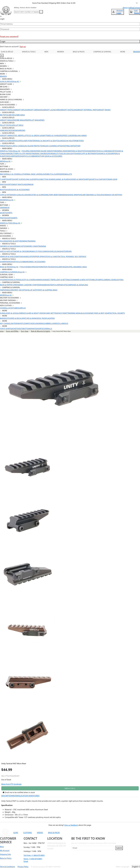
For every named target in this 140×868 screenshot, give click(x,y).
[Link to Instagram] (100, 833)
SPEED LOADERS (69, 136)
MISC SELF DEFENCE (78, 257)
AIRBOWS (4, 130)
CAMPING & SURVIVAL (102, 52)
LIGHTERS (14, 323)
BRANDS (137, 52)
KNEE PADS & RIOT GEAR (99, 313)
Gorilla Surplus (39, 867)
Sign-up (23, 47)
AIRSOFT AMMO (6, 136)
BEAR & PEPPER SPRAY (9, 285)
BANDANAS (64, 195)
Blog (2, 847)
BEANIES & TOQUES (95, 195)
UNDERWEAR (28, 184)
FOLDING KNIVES (29, 151)
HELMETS (83, 195)
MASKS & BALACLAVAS (19, 195)
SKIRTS (15, 218)
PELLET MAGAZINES (37, 120)
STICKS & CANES (102, 151)
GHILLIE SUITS (31, 290)
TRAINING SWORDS (39, 154)
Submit (119, 848)
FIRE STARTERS (34, 285)
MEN (46, 52)
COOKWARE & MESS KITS (80, 280)
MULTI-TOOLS (59, 154)
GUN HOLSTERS (71, 141)
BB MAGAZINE (23, 120)
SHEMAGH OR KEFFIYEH (113, 195)
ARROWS (22, 130)
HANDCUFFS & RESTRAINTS (87, 154)
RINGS (42, 323)
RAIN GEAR (113, 179)
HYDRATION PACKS (45, 267)
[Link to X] (111, 833)
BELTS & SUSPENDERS (56, 174)
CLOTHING (28, 833)
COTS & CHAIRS (29, 280)
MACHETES (113, 151)
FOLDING (4, 241)
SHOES (8, 190)
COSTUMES (14, 308)
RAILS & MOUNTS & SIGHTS (47, 141)
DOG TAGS (42, 318)
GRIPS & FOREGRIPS (8, 141)
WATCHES (30, 323)
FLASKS (36, 323)
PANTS (3, 184)
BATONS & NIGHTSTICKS (78, 151)
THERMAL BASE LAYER (32, 174)
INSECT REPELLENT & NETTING (57, 280)
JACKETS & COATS (97, 179)
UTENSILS (19, 280)
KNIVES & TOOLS (29, 52)
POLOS (38, 179)
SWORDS (92, 151)
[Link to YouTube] (90, 833)
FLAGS (48, 318)
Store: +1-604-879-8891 (33, 859)
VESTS (106, 179)
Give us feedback (71, 825)
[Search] (27, 12)
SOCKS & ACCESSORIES (20, 190)
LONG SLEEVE (30, 179)
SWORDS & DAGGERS (9, 246)
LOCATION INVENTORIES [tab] (29, 796)
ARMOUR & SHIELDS (8, 257)
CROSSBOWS (13, 130)
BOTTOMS (27, 329)
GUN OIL (27, 146)
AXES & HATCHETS (7, 251)
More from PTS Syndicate (11, 784)
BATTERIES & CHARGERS (52, 136)
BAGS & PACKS (79, 52)
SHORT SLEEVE (19, 179)
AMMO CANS (23, 285)
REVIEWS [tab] (16, 796)
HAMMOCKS (40, 280)
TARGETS (4, 146)
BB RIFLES (13, 115)
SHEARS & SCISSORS (106, 154)
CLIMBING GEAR (109, 280)
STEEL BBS (17, 136)
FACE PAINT (63, 313)
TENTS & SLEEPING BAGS (47, 290)
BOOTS (3, 190)
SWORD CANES (32, 246)
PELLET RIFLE (18, 125)
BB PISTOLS (5, 115)
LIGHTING (119, 280)
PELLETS (25, 136)
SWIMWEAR (5, 208)
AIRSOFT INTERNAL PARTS (87, 110)
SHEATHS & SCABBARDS (29, 156)
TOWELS (93, 280)
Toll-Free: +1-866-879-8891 (34, 855)
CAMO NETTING (51, 313)
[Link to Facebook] (95, 833)
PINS (53, 318)
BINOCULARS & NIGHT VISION (33, 313)
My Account (5, 851)
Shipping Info (5, 854)
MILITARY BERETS (53, 195)
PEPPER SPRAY (39, 257)
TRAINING (31, 241)
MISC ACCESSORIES (38, 262)
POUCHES (24, 267)
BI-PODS (80, 141)
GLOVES (44, 174)
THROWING (23, 241)
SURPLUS (22, 308)
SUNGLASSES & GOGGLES (10, 313)
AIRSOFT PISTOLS (7, 110)
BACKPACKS (33, 267)
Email (26, 861)
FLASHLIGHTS (70, 154)
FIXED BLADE (13, 241)
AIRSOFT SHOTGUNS (68, 110)
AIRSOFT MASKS (104, 110)
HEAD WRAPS (74, 195)
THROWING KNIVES (61, 151)
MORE (123, 52)
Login (70, 42)
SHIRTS (10, 179)
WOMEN (61, 52)
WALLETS (68, 174)
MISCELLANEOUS (61, 323)
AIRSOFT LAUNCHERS (51, 110)
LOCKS (87, 313)
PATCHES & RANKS (30, 318)
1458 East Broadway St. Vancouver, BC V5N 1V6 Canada (57, 846)
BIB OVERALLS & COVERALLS (11, 174)
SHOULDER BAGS (60, 267)
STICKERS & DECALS (15, 318)
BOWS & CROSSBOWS (23, 251)
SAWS (45, 251)
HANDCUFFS (28, 257)
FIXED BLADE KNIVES (44, 151)
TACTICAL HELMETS (117, 313)
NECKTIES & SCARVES (37, 195)
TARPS (2, 290)
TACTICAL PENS (64, 257)
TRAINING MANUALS (76, 313)
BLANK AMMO (81, 136)
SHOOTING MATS (68, 146)
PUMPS (99, 280)
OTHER (78, 146)
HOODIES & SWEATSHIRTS (79, 179)
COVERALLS (5, 308)
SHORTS (9, 184)
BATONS (20, 257)
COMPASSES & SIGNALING (77, 285)
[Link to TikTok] (106, 833)
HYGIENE (4, 280)
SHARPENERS (14, 156)
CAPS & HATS (5, 195)
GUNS (16, 833)
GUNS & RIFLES (7, 52)
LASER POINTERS (29, 141)
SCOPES (19, 141)
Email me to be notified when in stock (19, 792)
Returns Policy (6, 858)
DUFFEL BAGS (72, 267)
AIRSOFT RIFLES (20, 110)
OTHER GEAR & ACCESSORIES (50, 156)
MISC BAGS (82, 267)
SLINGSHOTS (60, 251)
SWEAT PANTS (17, 184)
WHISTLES (22, 323)
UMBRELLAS (49, 323)
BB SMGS (21, 115)
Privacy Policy (23, 867)
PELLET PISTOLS (6, 125)
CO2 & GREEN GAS (35, 136)
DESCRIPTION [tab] (7, 796)
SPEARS (50, 154)
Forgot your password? (9, 36)
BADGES (3, 318)
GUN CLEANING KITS (53, 146)
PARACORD (9, 290)
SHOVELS (51, 251)
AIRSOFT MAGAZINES (9, 120)
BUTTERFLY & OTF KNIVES (21, 154)
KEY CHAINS (5, 323)
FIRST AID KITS (20, 290)
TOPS (2, 329)
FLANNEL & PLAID (61, 179)
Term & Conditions (7, 867)
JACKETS (3, 213)
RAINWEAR (44, 285)
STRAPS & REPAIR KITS (58, 285)
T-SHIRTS (4, 179)
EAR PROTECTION (37, 146)
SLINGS (61, 141)
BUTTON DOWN (48, 179)
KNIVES (40, 833)
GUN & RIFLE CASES (15, 146)
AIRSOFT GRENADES (35, 110)
